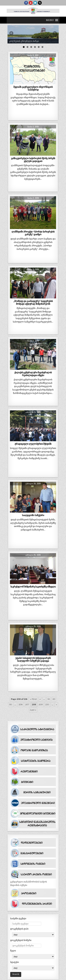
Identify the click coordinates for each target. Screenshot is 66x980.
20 (54, 699)
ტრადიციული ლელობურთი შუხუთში (33, 444)
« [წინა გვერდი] (40, 699)
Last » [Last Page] (33, 710)
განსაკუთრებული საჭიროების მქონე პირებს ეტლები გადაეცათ (33, 160)
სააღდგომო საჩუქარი (33, 515)
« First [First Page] (33, 699)
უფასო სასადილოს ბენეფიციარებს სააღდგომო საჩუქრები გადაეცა (33, 659)
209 (41, 704)
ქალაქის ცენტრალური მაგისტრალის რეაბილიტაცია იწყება (33, 374)
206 (21, 704)
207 (27, 704)
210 (47, 704)
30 (11, 704)
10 (49, 699)
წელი (13, 951)
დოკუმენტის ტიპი (19, 929)
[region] (33, 34)
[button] (50, 20)
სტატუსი (15, 962)
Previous (12, 33)
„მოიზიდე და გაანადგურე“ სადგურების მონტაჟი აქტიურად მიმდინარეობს (33, 302)
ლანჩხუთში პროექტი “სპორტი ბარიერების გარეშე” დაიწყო (33, 233)
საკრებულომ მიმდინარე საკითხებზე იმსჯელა (33, 587)
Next (55, 33)
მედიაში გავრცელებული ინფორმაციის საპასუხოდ (33, 88)
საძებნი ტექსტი (18, 918)
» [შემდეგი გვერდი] (56, 704)
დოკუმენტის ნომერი (21, 940)
